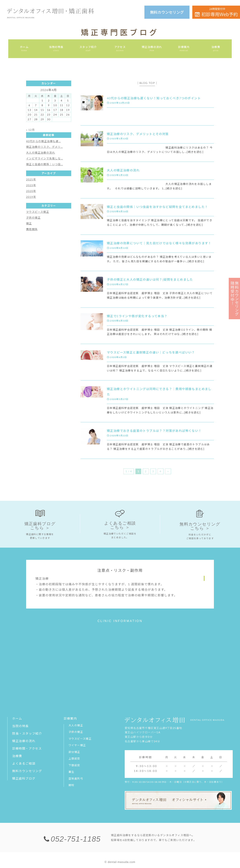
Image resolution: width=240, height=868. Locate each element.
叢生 (71, 772)
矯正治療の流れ (24, 741)
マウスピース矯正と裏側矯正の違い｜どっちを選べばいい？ (151, 352)
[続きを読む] (195, 152)
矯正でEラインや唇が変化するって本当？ (137, 316)
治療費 (17, 756)
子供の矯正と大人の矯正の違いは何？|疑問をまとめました (150, 279)
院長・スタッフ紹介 (27, 734)
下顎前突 (74, 765)
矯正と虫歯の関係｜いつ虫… (45, 164)
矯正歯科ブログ (24, 779)
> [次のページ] (168, 471)
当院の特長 (20, 726)
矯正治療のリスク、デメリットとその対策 (138, 134)
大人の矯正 (76, 726)
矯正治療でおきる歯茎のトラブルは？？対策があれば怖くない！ (154, 431)
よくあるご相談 (24, 764)
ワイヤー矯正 (77, 745)
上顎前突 (74, 759)
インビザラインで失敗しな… (45, 158)
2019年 (31, 197)
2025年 (31, 179)
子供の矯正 (33, 218)
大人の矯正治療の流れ (123, 170)
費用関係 (32, 229)
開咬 (71, 785)
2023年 (31, 185)
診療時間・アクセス (27, 749)
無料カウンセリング (167, 12)
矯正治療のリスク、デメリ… (44, 147)
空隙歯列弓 (76, 779)
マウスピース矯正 (38, 212)
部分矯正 (74, 752)
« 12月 (30, 130)
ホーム (17, 719)
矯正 (29, 223)
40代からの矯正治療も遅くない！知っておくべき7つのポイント (154, 98)
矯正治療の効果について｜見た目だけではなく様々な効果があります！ (159, 243)
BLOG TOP (147, 83)
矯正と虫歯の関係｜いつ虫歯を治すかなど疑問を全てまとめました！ (157, 207)
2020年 (31, 191)
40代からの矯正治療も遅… (43, 141)
